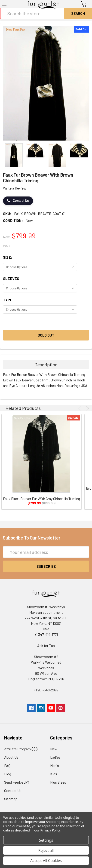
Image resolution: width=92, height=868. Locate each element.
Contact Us (18, 201)
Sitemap (11, 799)
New (54, 749)
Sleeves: (12, 278)
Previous (80, 408)
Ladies (55, 757)
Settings (46, 840)
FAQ (7, 765)
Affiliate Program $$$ (21, 749)
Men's (55, 765)
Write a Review (15, 188)
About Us (11, 757)
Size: (8, 257)
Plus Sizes (58, 782)
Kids (54, 774)
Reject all (46, 850)
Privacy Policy (51, 830)
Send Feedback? (17, 782)
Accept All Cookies (46, 861)
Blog (8, 774)
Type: (8, 300)
